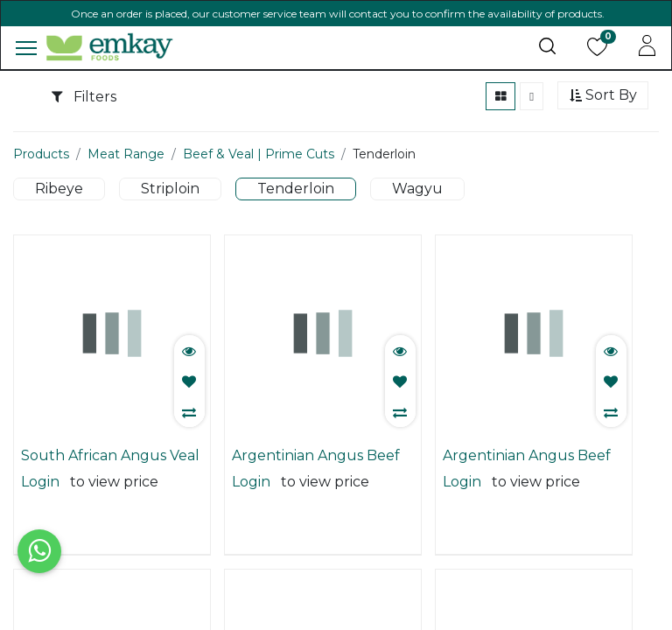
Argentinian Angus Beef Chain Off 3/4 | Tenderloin (532, 480)
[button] (603, 120)
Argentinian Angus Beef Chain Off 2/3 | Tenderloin (322, 480)
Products (41, 178)
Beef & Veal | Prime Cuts (259, 178)
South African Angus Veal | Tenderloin (110, 480)
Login (40, 506)
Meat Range (126, 178)
